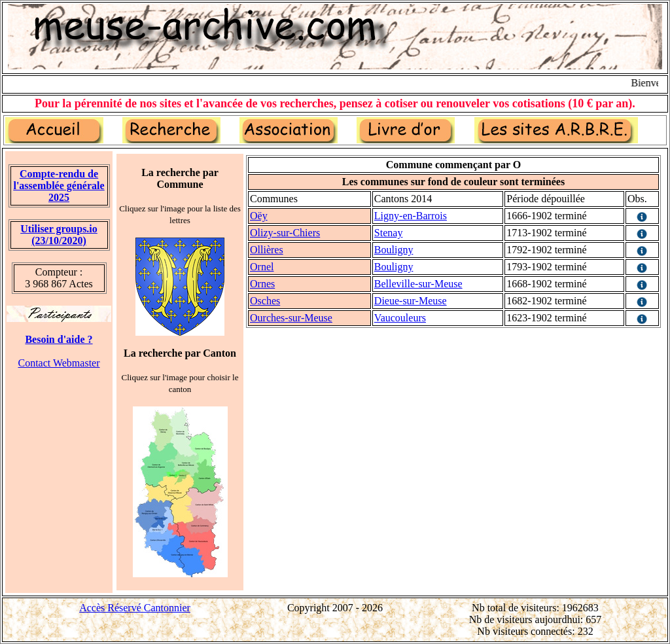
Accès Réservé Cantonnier (135, 608)
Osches (265, 301)
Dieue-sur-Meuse (411, 301)
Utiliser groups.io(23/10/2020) (59, 235)
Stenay (389, 233)
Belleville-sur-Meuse (418, 284)
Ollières (267, 250)
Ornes (262, 284)
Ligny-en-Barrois (411, 216)
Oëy (259, 216)
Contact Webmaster (59, 363)
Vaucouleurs (400, 318)
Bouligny (394, 250)
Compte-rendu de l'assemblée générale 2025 (59, 186)
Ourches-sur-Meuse (291, 318)
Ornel (262, 267)
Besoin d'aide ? (59, 339)
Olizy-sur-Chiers (285, 233)
